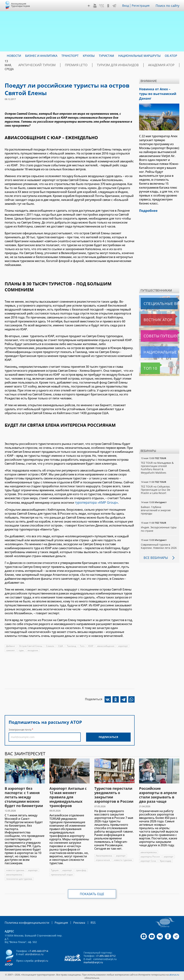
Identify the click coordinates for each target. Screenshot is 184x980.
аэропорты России (150, 856)
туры (21, 650)
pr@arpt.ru (41, 960)
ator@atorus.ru (34, 953)
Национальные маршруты (160, 345)
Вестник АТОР (151, 313)
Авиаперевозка (104, 855)
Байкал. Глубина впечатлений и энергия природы (156, 503)
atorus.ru (174, 974)
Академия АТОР (137, 65)
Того (82, 645)
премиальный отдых (62, 874)
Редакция (55, 922)
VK (102, 6)
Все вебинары (154, 551)
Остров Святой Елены (31, 645)
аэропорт (123, 645)
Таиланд (72, 645)
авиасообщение (106, 645)
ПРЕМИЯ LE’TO (66, 65)
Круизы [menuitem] (89, 56)
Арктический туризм (33, 65)
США (61, 645)
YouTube (96, 6)
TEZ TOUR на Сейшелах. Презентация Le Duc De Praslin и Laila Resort (156, 483)
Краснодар (166, 860)
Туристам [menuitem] (106, 56)
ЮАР (91, 645)
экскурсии (33, 650)
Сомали (50, 645)
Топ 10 (146, 361)
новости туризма (15, 870)
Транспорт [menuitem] (70, 56)
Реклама (72, 922)
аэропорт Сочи (148, 860)
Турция (55, 870)
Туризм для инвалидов (101, 65)
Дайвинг (11, 645)
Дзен (90, 6)
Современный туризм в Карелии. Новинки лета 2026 (159, 539)
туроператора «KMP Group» (95, 502)
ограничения (103, 859)
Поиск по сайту (168, 6)
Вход (127, 6)
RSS (85, 922)
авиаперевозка (14, 874)
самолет (11, 650)
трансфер (81, 870)
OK (109, 6)
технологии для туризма (19, 878)
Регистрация (142, 6)
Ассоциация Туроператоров (21, 5)
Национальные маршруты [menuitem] (139, 56)
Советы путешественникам (160, 329)
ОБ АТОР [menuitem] (171, 56)
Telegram (115, 6)
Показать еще (92, 893)
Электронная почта (20, 729)
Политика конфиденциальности (24, 922)
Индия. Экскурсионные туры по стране (159, 522)
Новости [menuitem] (14, 56)
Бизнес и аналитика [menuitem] (41, 56)
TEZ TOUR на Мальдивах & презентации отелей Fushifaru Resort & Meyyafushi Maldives (157, 461)
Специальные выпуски (157, 297)
